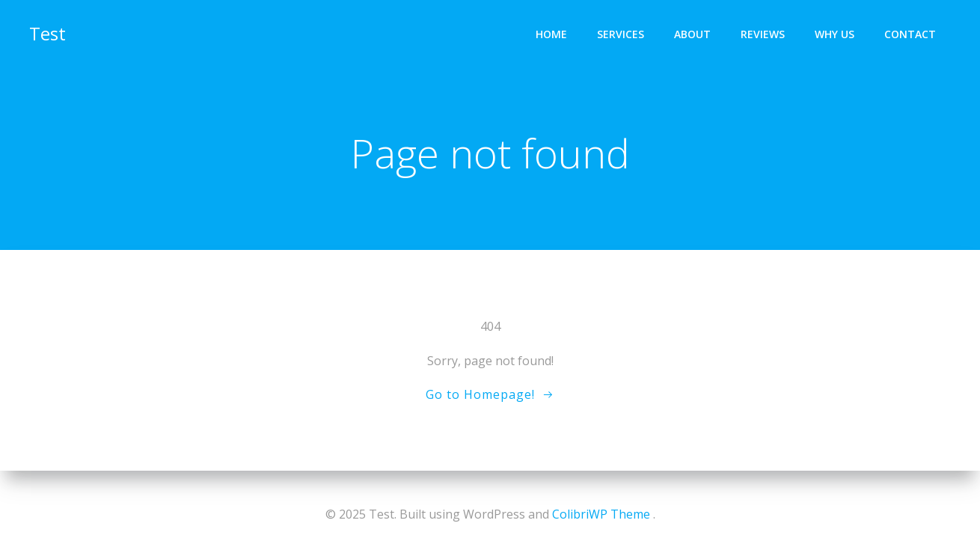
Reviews (763, 34)
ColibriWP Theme (601, 514)
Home (551, 34)
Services (621, 34)
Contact (910, 34)
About (692, 34)
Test (48, 33)
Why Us (834, 34)
